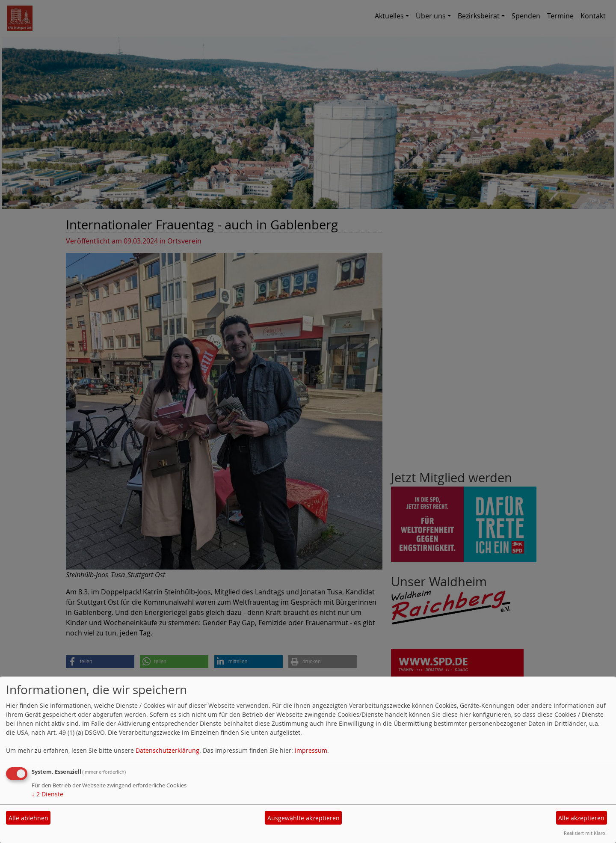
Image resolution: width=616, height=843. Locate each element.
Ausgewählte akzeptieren (304, 818)
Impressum (311, 750)
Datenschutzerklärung (167, 750)
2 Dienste (47, 794)
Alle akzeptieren (581, 818)
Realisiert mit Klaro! (585, 833)
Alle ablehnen (28, 818)
